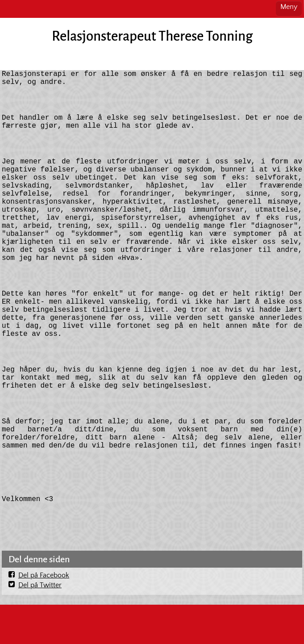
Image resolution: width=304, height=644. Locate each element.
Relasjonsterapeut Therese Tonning (152, 36)
